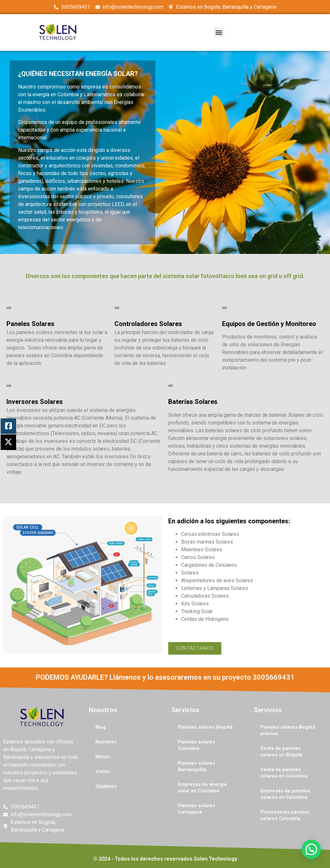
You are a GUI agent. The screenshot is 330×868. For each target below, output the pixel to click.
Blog (101, 727)
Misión (103, 757)
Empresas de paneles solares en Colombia (285, 794)
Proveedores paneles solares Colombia (285, 815)
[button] (219, 32)
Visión (102, 771)
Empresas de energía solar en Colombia (202, 788)
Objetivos (106, 786)
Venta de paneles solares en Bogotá (281, 751)
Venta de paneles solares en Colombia (284, 773)
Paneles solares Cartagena (196, 809)
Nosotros (106, 742)
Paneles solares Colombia (196, 745)
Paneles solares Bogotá (205, 727)
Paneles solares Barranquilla (196, 766)
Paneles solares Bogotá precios (288, 730)
